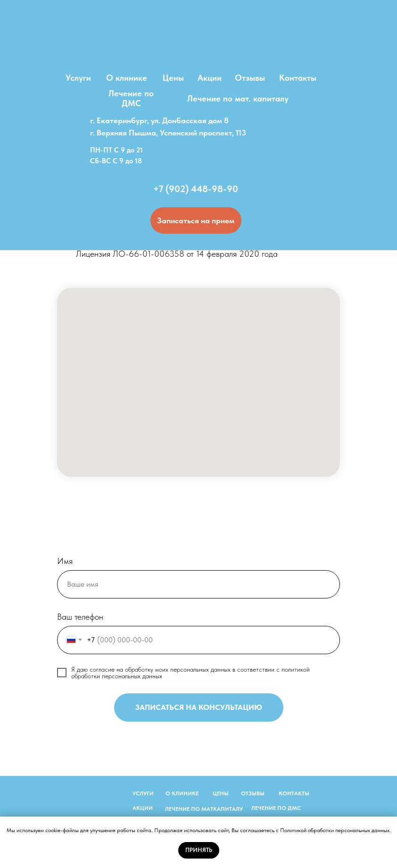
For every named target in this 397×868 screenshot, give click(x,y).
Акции (210, 78)
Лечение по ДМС (131, 98)
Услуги (78, 78)
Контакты (298, 78)
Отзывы (250, 78)
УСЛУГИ (143, 793)
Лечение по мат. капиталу (238, 98)
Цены (173, 78)
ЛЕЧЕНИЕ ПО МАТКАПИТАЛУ (204, 809)
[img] (198, 42)
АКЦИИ (143, 808)
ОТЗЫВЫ (253, 793)
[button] (196, 220)
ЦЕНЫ (221, 793)
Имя (65, 561)
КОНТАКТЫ (294, 793)
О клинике (127, 78)
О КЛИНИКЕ (182, 793)
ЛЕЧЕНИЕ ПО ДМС (276, 808)
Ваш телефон (80, 617)
